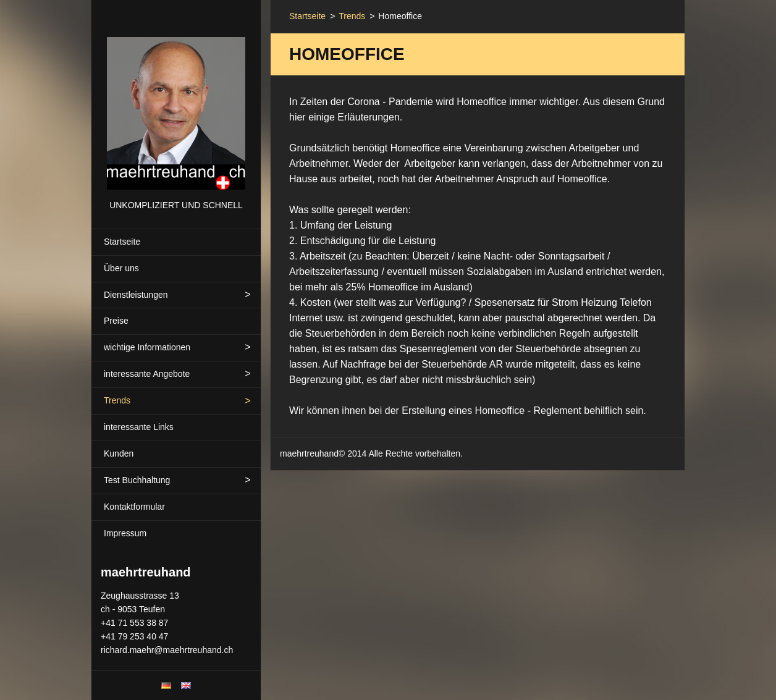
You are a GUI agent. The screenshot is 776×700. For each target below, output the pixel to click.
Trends (117, 400)
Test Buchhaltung (137, 480)
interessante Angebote (147, 374)
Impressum (125, 533)
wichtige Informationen (147, 347)
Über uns (121, 268)
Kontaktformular (134, 507)
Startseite (122, 242)
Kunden (119, 453)
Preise (116, 321)
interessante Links (139, 427)
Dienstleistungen (136, 295)
